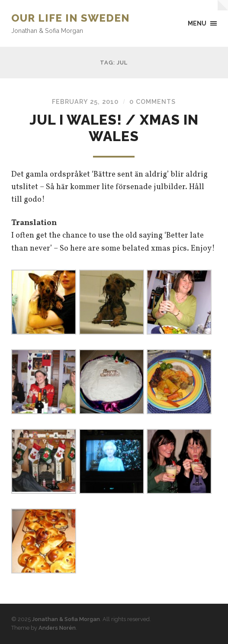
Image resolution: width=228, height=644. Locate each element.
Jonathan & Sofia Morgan (66, 619)
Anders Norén (57, 628)
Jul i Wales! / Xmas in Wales (114, 128)
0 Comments (153, 101)
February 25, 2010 (85, 101)
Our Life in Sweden (71, 18)
